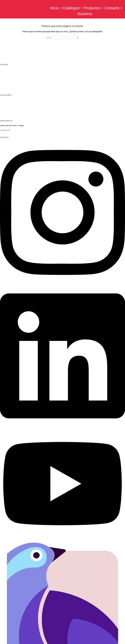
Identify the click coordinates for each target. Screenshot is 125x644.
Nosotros (85, 14)
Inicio (54, 8)
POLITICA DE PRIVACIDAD (63, 109)
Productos (92, 8)
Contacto (112, 8)
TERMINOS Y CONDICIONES (63, 105)
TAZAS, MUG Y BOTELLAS (63, 74)
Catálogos (71, 8)
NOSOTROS (63, 100)
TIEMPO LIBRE (63, 69)
